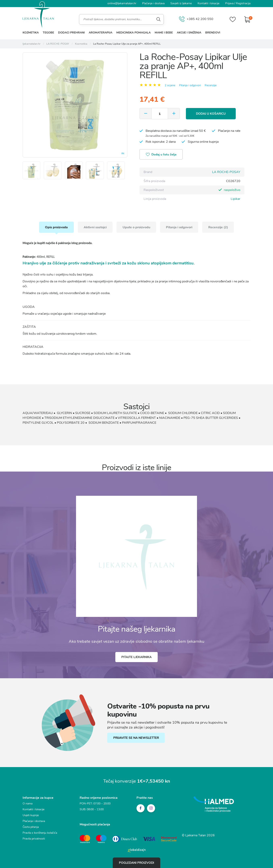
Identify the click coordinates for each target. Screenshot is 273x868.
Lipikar (235, 199)
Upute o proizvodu (136, 227)
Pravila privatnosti (34, 838)
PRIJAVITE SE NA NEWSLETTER (136, 738)
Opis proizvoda (56, 227)
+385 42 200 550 (196, 19)
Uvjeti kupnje (31, 815)
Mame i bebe (164, 33)
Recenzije (211, 85)
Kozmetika (31, 33)
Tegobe (48, 33)
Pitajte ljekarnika (136, 657)
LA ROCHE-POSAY (226, 172)
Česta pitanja (31, 827)
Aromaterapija (101, 33)
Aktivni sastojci (95, 227)
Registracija (243, 3)
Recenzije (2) (219, 227)
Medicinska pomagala (133, 33)
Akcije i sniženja (189, 33)
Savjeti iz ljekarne (181, 3)
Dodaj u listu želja (161, 155)
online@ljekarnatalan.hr (122, 3)
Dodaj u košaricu (211, 113)
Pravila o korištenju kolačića (40, 833)
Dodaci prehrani (71, 33)
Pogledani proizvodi (136, 863)
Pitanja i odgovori (190, 85)
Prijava (229, 3)
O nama (28, 803)
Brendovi (213, 33)
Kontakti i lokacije (208, 3)
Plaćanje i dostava (153, 3)
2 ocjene (170, 85)
